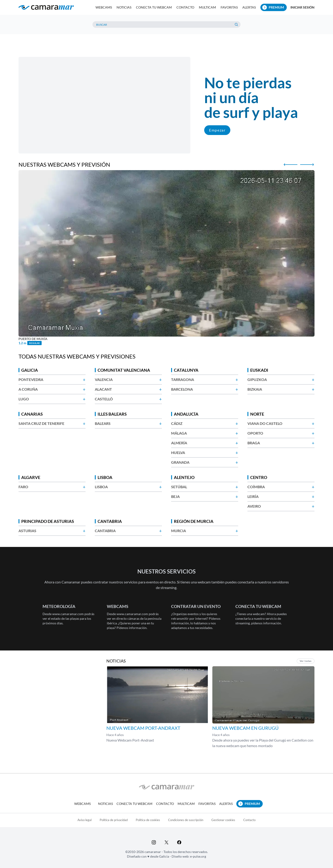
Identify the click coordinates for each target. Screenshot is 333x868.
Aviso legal (85, 820)
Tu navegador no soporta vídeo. (104, 105)
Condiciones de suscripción (186, 820)
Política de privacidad (114, 820)
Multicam (207, 7)
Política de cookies (148, 820)
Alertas (249, 7)
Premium (273, 7)
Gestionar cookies (223, 820)
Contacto (185, 7)
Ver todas (306, 661)
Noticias (124, 7)
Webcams (104, 7)
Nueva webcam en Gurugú (245, 728)
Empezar (217, 130)
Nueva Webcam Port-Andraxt (143, 728)
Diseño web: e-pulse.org (189, 856)
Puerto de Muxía (33, 339)
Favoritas (229, 7)
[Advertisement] (166, 44)
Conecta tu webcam (154, 7)
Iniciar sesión (302, 7)
